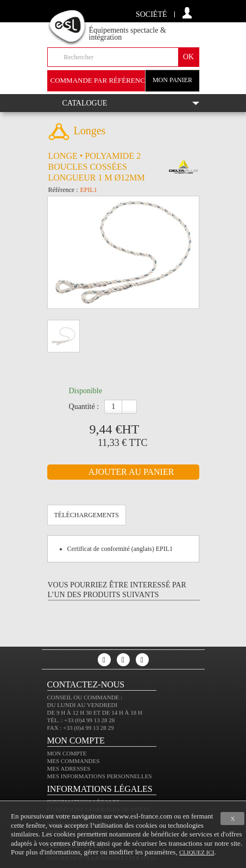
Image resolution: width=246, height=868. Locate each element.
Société (152, 14)
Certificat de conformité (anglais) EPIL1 (120, 549)
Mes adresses (69, 768)
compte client (187, 13)
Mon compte (67, 753)
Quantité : (84, 407)
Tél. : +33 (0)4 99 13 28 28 (81, 720)
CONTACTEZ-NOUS (86, 684)
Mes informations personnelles (100, 776)
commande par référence (100, 80)
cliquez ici (197, 852)
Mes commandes (74, 761)
